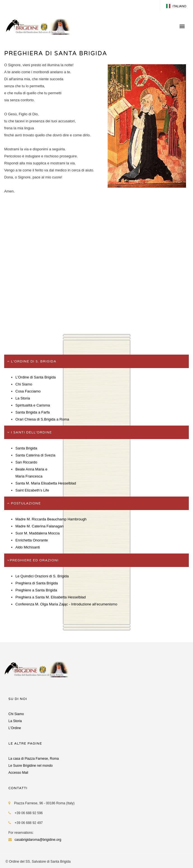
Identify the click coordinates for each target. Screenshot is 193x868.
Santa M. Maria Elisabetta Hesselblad (46, 483)
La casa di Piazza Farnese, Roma (34, 759)
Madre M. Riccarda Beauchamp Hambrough (51, 519)
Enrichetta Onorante (32, 540)
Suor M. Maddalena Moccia (37, 533)
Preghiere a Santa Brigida (36, 590)
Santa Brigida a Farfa (33, 412)
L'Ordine (15, 728)
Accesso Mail (18, 773)
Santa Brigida (26, 448)
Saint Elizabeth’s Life (32, 490)
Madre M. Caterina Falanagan (40, 526)
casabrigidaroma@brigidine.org (38, 840)
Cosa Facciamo (28, 391)
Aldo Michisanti (28, 547)
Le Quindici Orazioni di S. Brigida (42, 576)
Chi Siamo (24, 384)
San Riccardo (26, 462)
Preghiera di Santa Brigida (37, 583)
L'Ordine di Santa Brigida (36, 377)
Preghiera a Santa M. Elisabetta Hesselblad (50, 597)
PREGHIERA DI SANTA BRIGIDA (56, 53)
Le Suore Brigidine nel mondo (30, 766)
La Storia (23, 398)
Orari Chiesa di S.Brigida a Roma (42, 419)
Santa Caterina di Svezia (35, 455)
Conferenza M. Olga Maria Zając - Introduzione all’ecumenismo (66, 604)
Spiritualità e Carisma (33, 405)
